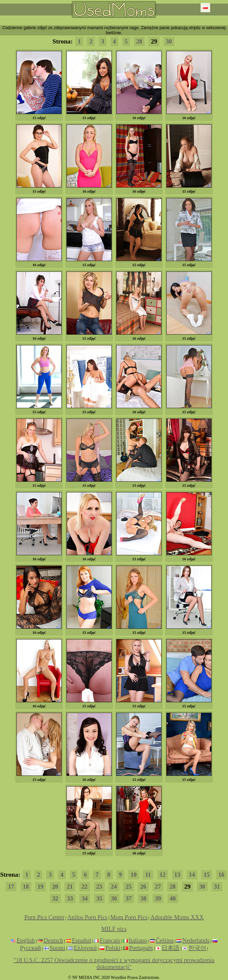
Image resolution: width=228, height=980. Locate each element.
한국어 (197, 948)
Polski (113, 948)
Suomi (57, 948)
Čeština (165, 940)
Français (110, 940)
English (26, 940)
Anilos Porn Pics (87, 917)
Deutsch (53, 940)
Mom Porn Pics (129, 917)
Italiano (138, 940)
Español (81, 940)
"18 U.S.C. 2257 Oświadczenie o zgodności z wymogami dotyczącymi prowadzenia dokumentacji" (114, 963)
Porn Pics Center (44, 917)
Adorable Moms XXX (177, 917)
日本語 (170, 948)
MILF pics (114, 929)
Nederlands (196, 940)
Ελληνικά (85, 948)
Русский (30, 948)
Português (141, 948)
